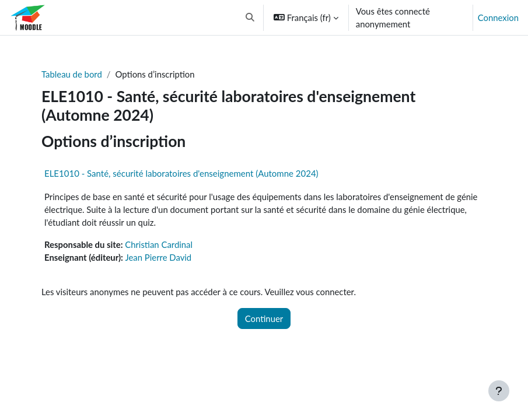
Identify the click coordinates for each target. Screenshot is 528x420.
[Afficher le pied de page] (499, 391)
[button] (251, 17)
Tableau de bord (72, 74)
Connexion (498, 17)
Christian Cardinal (159, 244)
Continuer (264, 318)
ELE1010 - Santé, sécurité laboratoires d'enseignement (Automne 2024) (181, 173)
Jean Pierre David (159, 257)
